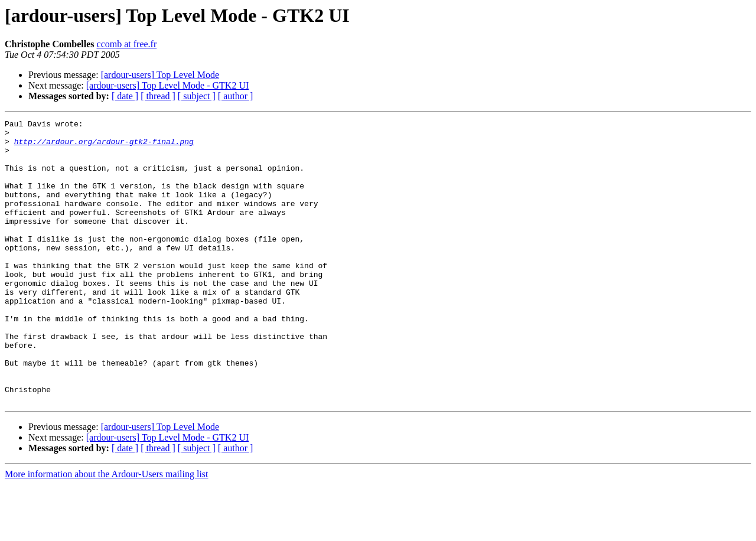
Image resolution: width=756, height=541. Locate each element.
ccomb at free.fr (127, 44)
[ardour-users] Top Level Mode (160, 75)
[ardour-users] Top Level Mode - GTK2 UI (168, 85)
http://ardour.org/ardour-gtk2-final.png (104, 146)
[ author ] (236, 96)
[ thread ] (158, 96)
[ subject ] (197, 96)
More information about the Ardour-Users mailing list (107, 531)
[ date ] (125, 96)
